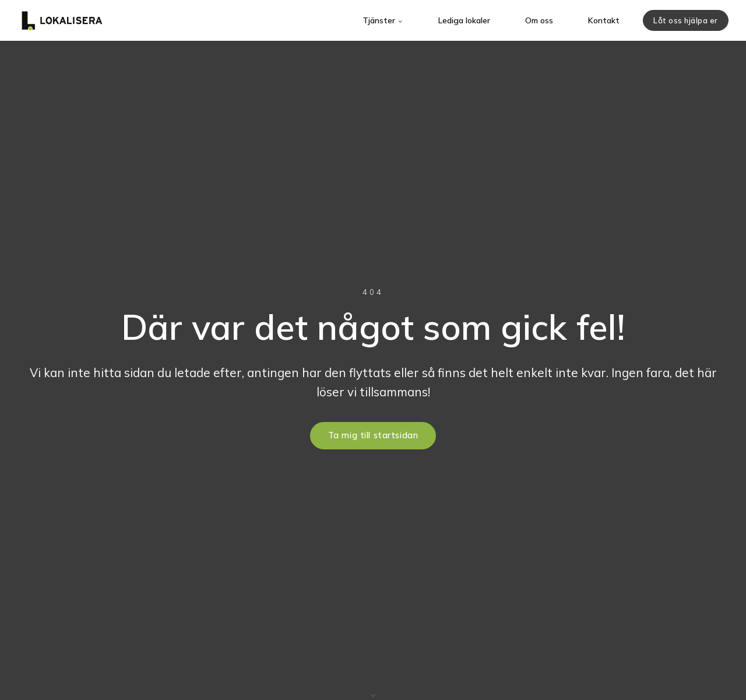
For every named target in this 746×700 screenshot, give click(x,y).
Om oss (539, 20)
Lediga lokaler (464, 20)
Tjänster (383, 20)
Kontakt (604, 20)
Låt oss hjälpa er (686, 20)
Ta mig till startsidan (373, 435)
